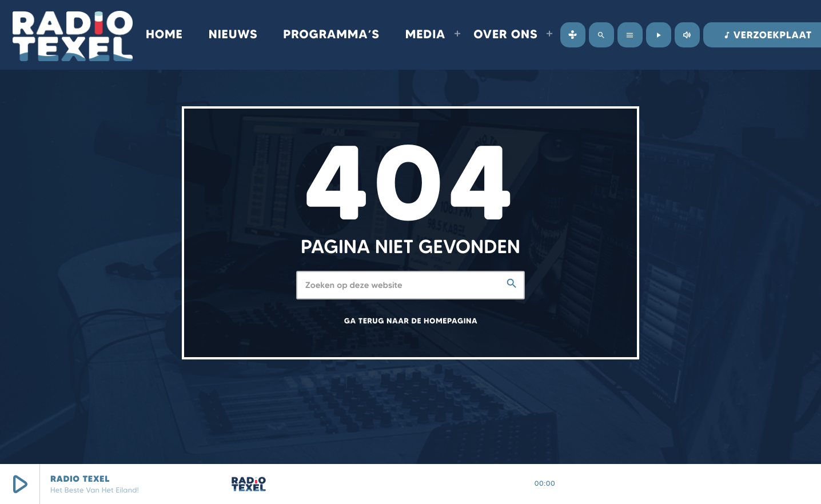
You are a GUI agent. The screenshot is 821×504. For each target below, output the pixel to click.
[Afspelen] (659, 35)
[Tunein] (573, 35)
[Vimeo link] (73, 35)
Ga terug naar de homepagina (411, 321)
